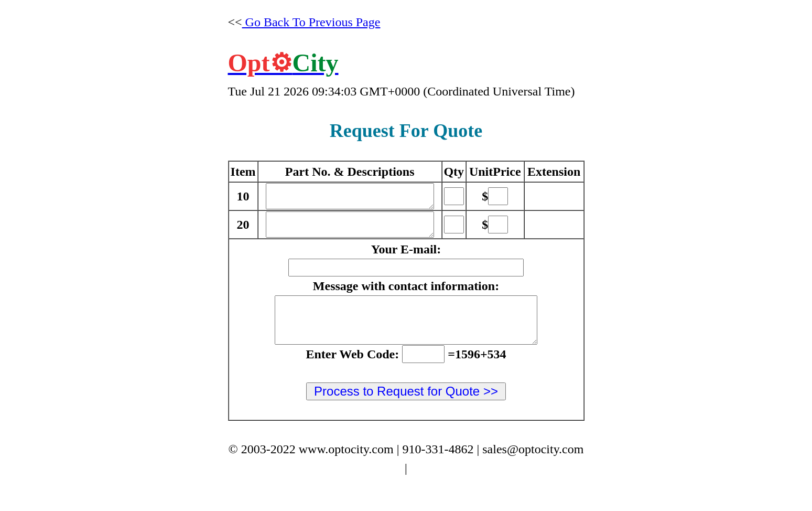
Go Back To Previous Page (311, 22)
